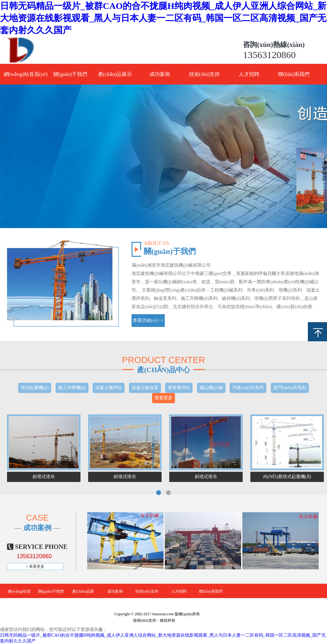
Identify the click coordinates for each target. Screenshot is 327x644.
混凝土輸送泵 (145, 388)
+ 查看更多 (35, 566)
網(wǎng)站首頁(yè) (26, 74)
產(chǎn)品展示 (115, 74)
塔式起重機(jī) (35, 388)
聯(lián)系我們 (294, 74)
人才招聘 (249, 74)
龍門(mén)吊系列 (290, 388)
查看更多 (163, 398)
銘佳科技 (168, 620)
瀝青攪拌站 (179, 388)
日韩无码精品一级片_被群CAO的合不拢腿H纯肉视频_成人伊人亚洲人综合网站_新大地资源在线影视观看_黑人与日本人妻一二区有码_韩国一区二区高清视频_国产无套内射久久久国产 (163, 18)
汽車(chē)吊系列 (248, 388)
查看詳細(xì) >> (148, 320)
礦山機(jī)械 (211, 388)
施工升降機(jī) (72, 388)
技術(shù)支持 (205, 74)
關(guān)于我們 (70, 74)
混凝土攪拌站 (109, 388)
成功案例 (160, 74)
